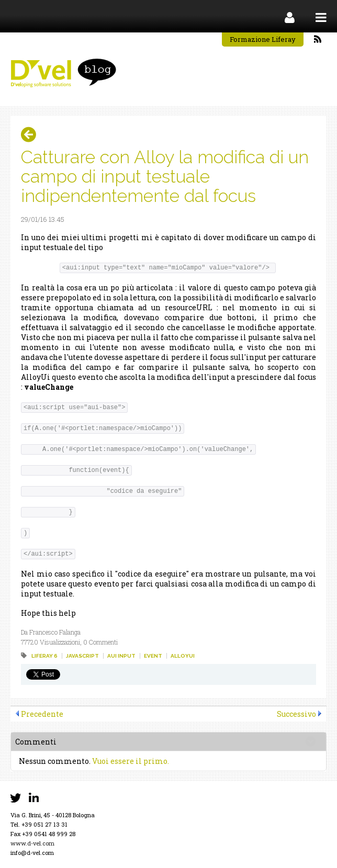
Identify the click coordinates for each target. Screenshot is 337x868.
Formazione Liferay (263, 39)
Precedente (42, 714)
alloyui (183, 656)
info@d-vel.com (32, 853)
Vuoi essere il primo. (131, 761)
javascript (82, 656)
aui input (121, 656)
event (153, 656)
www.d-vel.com (32, 843)
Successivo (296, 714)
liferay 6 (44, 656)
